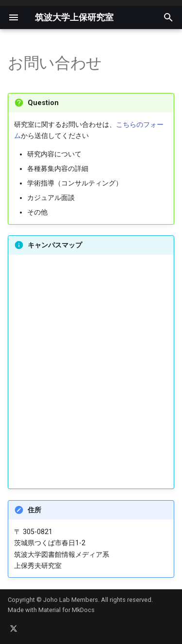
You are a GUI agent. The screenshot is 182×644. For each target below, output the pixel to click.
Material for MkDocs (66, 610)
